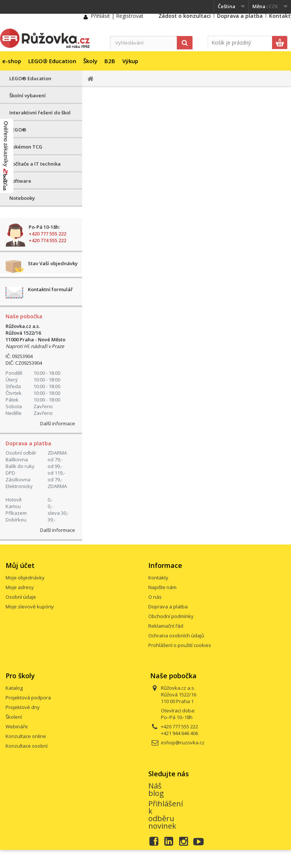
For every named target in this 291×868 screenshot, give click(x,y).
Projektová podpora (28, 698)
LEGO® (18, 130)
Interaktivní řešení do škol (40, 113)
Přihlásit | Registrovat (117, 16)
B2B (110, 61)
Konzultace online (26, 736)
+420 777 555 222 (47, 234)
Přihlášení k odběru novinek (166, 815)
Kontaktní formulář (50, 289)
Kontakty (158, 578)
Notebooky (22, 198)
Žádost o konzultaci (185, 16)
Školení (14, 717)
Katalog (14, 688)
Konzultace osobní (27, 746)
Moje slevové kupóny (30, 607)
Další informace (58, 423)
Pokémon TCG (26, 147)
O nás (155, 597)
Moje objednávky (25, 578)
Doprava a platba (240, 16)
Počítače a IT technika (35, 164)
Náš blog (156, 789)
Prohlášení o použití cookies (180, 645)
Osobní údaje (21, 597)
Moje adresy (20, 587)
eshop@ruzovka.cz (183, 742)
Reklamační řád (166, 626)
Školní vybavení (28, 95)
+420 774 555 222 (47, 240)
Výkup (130, 61)
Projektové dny (23, 707)
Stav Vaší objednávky (53, 263)
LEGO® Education (52, 61)
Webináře (17, 726)
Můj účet (20, 565)
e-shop (12, 61)
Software (20, 181)
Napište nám (162, 587)
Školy (90, 61)
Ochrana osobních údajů (176, 635)
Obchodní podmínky (171, 616)
